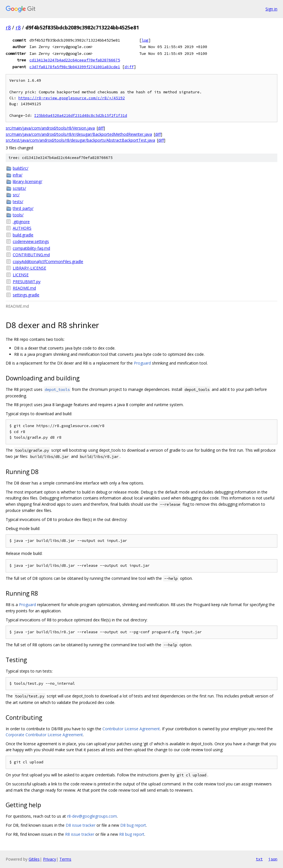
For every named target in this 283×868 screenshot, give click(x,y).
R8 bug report (132, 834)
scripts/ (19, 188)
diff (129, 67)
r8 (8, 27)
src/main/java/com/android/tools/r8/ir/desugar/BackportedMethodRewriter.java (79, 134)
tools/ (18, 215)
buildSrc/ (21, 168)
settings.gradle (26, 295)
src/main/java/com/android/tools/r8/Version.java (50, 128)
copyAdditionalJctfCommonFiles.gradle (48, 261)
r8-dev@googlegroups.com (92, 816)
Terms (65, 859)
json (273, 859)
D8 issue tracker (81, 825)
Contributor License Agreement (131, 729)
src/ (16, 195)
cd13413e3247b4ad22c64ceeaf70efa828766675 (75, 60)
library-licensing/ (27, 181)
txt (259, 859)
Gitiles (34, 859)
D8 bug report (133, 825)
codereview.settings (31, 241)
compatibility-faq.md (31, 248)
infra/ (18, 175)
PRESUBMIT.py (27, 282)
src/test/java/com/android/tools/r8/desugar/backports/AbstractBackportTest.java (80, 140)
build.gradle (23, 235)
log (145, 40)
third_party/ (23, 208)
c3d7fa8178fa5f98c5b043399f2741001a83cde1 (75, 67)
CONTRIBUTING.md (31, 255)
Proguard (142, 363)
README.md (24, 288)
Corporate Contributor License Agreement (44, 735)
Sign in (271, 9)
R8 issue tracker (80, 834)
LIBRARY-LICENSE (29, 268)
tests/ (18, 202)
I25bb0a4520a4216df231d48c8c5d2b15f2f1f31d (81, 116)
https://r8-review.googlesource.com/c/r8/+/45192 (72, 98)
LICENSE (21, 275)
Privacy (50, 859)
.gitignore (21, 222)
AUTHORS (22, 228)
